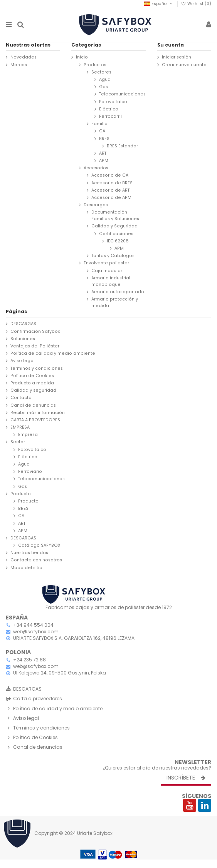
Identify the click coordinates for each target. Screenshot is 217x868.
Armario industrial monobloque (111, 281)
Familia (99, 124)
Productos (95, 65)
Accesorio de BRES (112, 183)
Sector (18, 442)
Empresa (28, 435)
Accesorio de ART (110, 190)
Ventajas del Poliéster (35, 346)
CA (102, 131)
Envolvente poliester (106, 263)
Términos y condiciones (37, 368)
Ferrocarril (110, 116)
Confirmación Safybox (35, 331)
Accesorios (96, 168)
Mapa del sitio (26, 568)
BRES (104, 139)
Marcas (19, 65)
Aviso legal (23, 361)
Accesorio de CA (110, 175)
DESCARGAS (23, 324)
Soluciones (23, 339)
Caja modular (107, 271)
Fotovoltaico (113, 102)
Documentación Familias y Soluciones (115, 215)
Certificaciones (116, 234)
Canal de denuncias (33, 405)
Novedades (24, 57)
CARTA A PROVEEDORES (35, 420)
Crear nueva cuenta (184, 65)
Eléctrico (109, 109)
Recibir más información (38, 413)
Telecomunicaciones (122, 94)
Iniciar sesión (177, 57)
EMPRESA (20, 427)
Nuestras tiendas (29, 553)
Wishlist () (196, 4)
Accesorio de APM (111, 198)
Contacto (21, 398)
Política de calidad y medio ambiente (53, 353)
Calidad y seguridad (33, 390)
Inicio (82, 57)
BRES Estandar (122, 146)
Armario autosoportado (118, 292)
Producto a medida (32, 383)
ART (103, 153)
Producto (21, 494)
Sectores (101, 72)
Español (159, 4)
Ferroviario (30, 472)
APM (104, 161)
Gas (103, 87)
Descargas (96, 205)
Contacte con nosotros (36, 560)
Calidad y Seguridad (114, 226)
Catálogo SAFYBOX (39, 545)
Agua (105, 79)
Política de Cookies (32, 376)
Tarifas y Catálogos (113, 256)
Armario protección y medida (115, 302)
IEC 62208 (118, 241)
